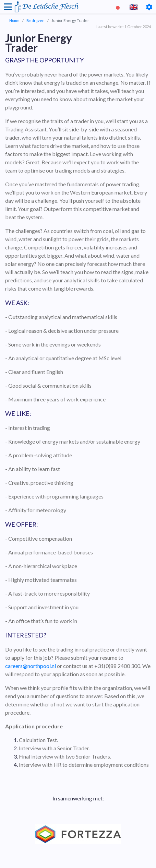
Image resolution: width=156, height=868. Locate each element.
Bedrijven (35, 20)
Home (14, 20)
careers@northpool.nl (31, 666)
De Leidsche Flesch (50, 7)
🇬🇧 (134, 7)
